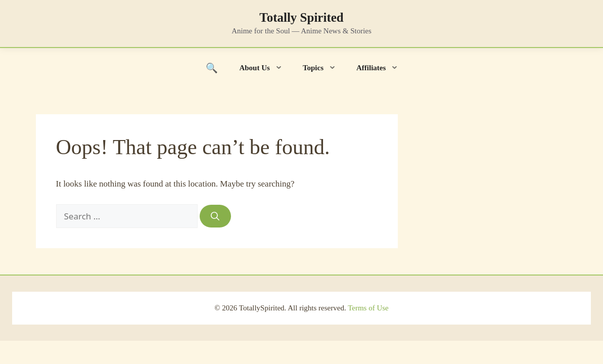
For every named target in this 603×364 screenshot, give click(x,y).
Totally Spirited (301, 17)
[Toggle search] (212, 68)
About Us (266, 68)
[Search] (215, 216)
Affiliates (382, 68)
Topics (324, 68)
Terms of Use (368, 308)
